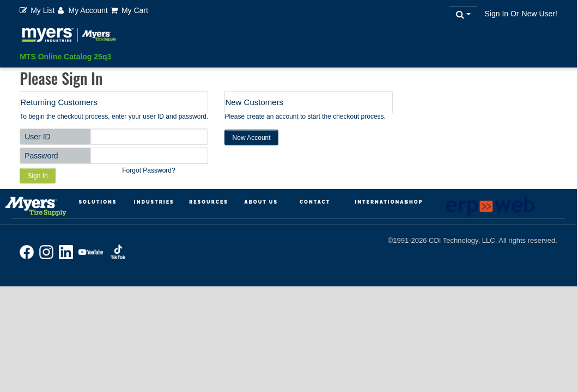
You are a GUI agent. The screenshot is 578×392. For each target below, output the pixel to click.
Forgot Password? (148, 170)
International (381, 202)
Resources (209, 202)
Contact (315, 202)
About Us (261, 202)
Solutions (98, 202)
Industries (154, 202)
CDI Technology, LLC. (464, 240)
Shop (414, 202)
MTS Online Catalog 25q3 (65, 57)
